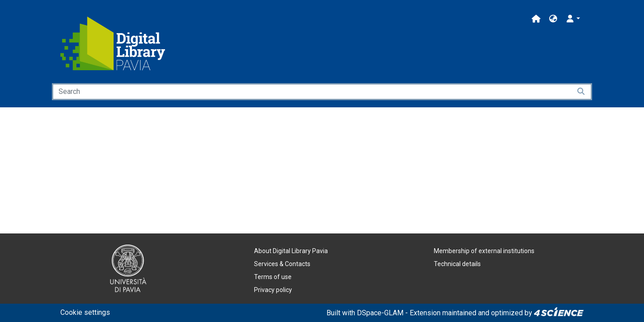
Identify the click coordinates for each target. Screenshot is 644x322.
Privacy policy (273, 290)
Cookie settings (85, 312)
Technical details (457, 264)
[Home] (113, 43)
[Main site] (536, 19)
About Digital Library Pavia (291, 251)
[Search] (312, 92)
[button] (553, 19)
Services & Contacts (282, 264)
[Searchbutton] (582, 92)
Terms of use (273, 277)
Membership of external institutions (484, 251)
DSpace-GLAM (380, 313)
